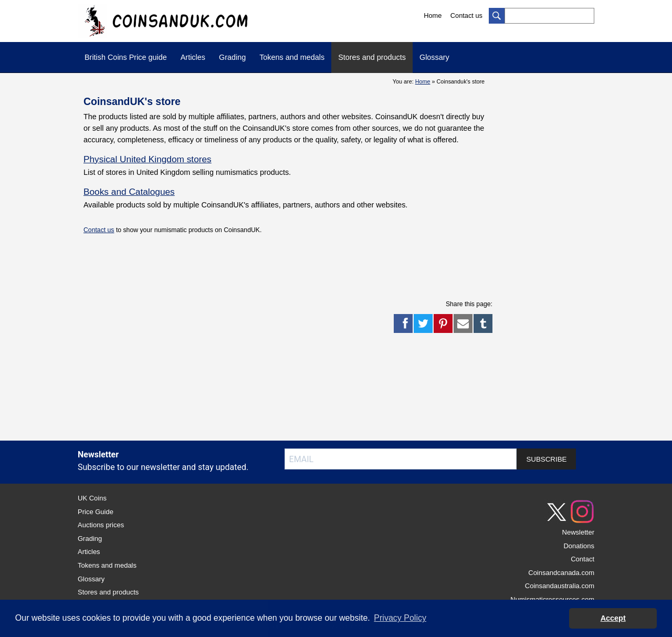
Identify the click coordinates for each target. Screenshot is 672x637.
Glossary (434, 57)
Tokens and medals (292, 57)
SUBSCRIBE (546, 459)
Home (433, 15)
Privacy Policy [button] (400, 618)
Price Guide (96, 512)
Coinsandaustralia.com (560, 586)
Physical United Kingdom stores (148, 159)
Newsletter (578, 532)
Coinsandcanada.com (561, 573)
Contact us (466, 15)
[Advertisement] (275, 266)
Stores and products (372, 57)
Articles (193, 57)
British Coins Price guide (126, 57)
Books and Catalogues (129, 192)
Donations (579, 546)
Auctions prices (101, 525)
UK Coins (92, 498)
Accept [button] (613, 618)
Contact (582, 559)
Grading (232, 57)
